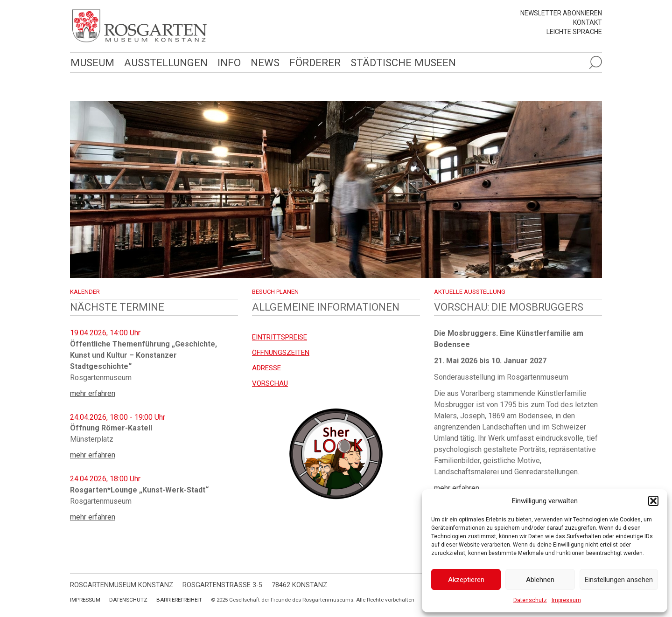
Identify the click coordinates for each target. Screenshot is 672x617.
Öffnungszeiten (281, 353)
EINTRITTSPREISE (280, 337)
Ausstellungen (166, 62)
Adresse (266, 368)
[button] (653, 501)
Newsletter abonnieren (561, 13)
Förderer (315, 62)
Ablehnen (540, 580)
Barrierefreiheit (179, 600)
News (265, 62)
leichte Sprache (574, 32)
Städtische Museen (403, 62)
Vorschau (270, 383)
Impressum (566, 600)
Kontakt (588, 22)
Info (229, 62)
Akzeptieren (466, 580)
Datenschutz (530, 600)
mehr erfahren (93, 393)
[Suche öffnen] (595, 62)
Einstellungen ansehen (619, 580)
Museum (92, 62)
